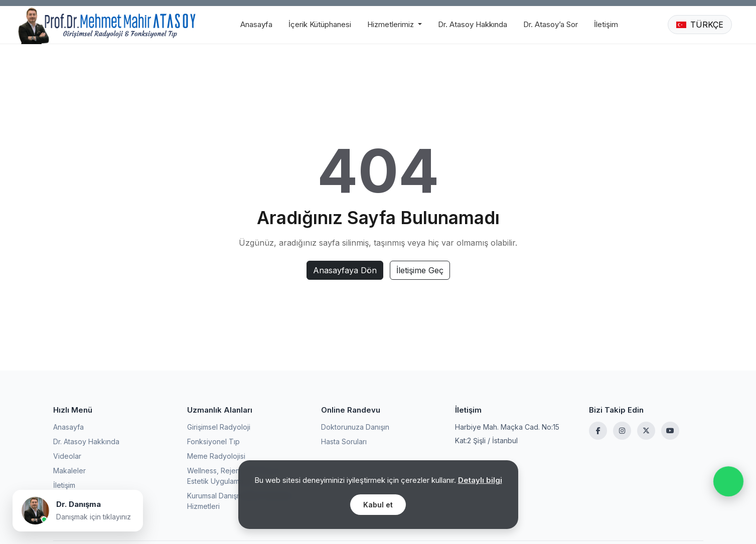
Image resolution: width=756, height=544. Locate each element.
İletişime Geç (420, 270)
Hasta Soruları (344, 441)
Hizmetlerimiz (392, 24)
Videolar (67, 456)
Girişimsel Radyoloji (219, 427)
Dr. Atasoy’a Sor (551, 24)
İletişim (606, 24)
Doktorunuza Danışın (355, 427)
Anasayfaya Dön (345, 270)
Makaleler (69, 471)
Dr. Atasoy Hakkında (473, 24)
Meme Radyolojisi (216, 456)
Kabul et (378, 505)
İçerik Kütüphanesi (320, 24)
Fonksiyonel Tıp (213, 441)
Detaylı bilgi (480, 480)
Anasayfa (256, 24)
